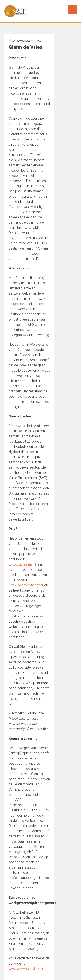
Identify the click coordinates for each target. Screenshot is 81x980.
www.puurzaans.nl (22, 564)
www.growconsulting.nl (26, 969)
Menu (72, 10)
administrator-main (28, 41)
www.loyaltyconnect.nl (26, 585)
